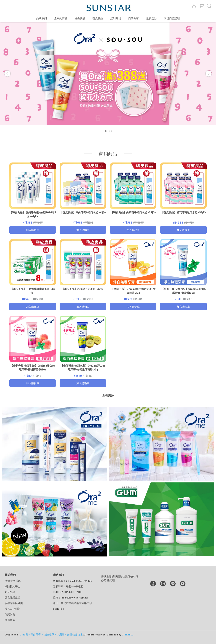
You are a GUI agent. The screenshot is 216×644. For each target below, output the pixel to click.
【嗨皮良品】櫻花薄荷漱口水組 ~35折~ (184, 212)
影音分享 (10, 592)
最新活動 (151, 18)
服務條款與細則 (14, 603)
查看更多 (108, 395)
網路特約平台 (12, 586)
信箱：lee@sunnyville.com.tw (70, 598)
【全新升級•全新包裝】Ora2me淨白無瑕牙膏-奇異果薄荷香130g (83, 368)
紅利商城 (116, 18)
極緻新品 (80, 18)
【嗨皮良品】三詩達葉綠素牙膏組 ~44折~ (33, 291)
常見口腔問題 (12, 609)
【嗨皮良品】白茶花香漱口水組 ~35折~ (133, 212)
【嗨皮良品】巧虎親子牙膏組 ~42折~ (83, 289)
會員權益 (10, 620)
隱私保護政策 (12, 598)
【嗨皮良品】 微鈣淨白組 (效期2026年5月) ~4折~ (33, 214)
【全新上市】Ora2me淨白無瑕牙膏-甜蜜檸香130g (133, 291)
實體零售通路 (13, 581)
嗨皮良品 (98, 18)
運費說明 (10, 614)
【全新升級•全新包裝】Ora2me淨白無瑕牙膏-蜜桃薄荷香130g (33, 368)
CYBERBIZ (127, 635)
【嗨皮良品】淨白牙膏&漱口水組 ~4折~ (83, 212)
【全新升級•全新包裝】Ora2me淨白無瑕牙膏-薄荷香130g (183, 291)
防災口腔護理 (172, 18)
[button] (7, 74)
